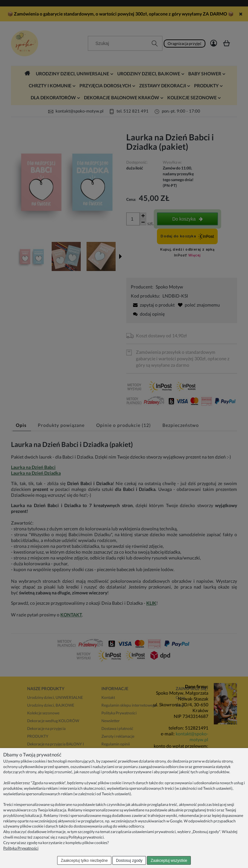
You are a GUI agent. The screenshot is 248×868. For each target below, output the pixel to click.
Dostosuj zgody (129, 861)
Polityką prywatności (86, 837)
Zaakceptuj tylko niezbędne (84, 861)
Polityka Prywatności (21, 848)
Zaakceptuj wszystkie (169, 861)
